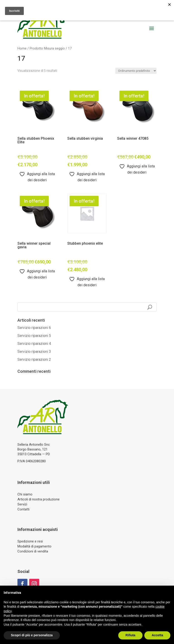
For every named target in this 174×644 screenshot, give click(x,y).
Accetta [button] (157, 635)
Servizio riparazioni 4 (34, 344)
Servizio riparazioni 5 (34, 336)
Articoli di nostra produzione (39, 499)
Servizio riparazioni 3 (34, 352)
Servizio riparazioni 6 (34, 328)
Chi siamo (25, 494)
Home (22, 48)
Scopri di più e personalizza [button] (32, 635)
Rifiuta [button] (130, 635)
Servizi (22, 504)
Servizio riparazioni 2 (34, 359)
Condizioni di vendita (33, 551)
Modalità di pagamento (34, 546)
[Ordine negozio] (136, 71)
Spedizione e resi (30, 541)
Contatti (23, 509)
